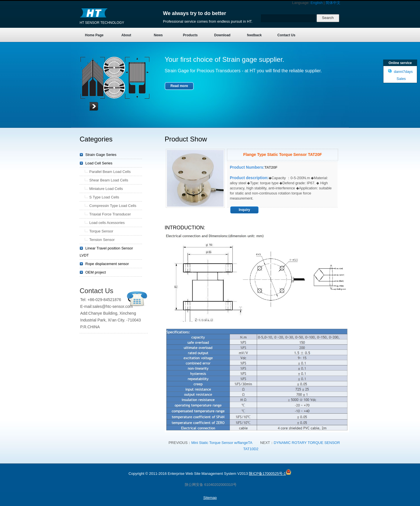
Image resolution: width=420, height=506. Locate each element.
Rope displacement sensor (107, 264)
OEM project (96, 272)
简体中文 (333, 3)
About (126, 35)
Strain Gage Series (101, 155)
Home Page (94, 35)
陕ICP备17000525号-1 (267, 474)
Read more (179, 86)
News (158, 35)
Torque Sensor (101, 231)
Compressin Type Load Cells (113, 206)
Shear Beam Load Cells (109, 180)
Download (222, 35)
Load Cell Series (99, 163)
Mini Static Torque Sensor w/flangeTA (222, 443)
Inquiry (244, 210)
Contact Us (286, 35)
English (317, 3)
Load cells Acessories (107, 223)
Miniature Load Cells (106, 189)
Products (190, 35)
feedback (254, 35)
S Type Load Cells (104, 197)
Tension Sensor (102, 240)
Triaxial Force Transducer (110, 214)
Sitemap (210, 498)
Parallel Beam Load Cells (110, 172)
